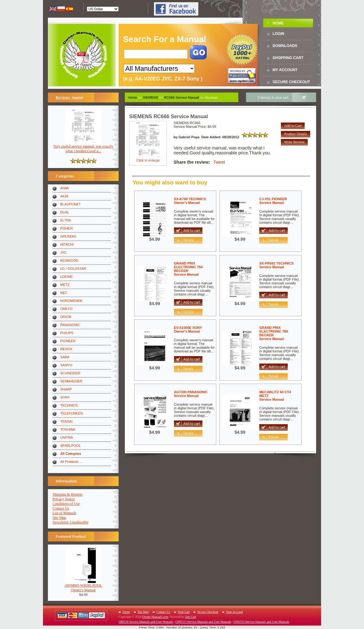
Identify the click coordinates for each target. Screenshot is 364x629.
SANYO (66, 365)
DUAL (65, 212)
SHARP (66, 389)
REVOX (66, 349)
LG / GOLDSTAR (73, 269)
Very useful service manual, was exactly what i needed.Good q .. (83, 147)
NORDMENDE (71, 301)
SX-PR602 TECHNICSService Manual (276, 265)
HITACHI (67, 244)
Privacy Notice (64, 499)
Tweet (219, 162)
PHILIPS (67, 333)
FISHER (66, 228)
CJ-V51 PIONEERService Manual (273, 201)
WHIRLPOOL (70, 446)
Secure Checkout (291, 82)
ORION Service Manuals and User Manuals (146, 622)
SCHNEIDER (70, 373)
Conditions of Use (66, 504)
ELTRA (66, 220)
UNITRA (67, 437)
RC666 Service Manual (182, 97)
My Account (285, 70)
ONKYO (66, 309)
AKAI (64, 196)
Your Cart (184, 612)
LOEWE (66, 277)
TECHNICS (69, 405)
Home (278, 23)
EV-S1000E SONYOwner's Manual (188, 330)
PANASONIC (70, 325)
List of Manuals (64, 513)
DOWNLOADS (285, 46)
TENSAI (66, 421)
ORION (66, 317)
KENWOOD (69, 261)
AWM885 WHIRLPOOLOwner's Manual (83, 586)
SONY (65, 397)
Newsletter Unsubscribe (70, 522)
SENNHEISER (71, 381)
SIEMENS (150, 97)
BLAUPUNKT (70, 204)
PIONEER (68, 341)
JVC (63, 252)
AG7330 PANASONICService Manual (191, 394)
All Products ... (71, 462)
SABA (65, 357)
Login (278, 34)
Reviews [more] (69, 97)
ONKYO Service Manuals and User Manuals (203, 622)
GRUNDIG (68, 236)
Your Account (234, 612)
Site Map (59, 518)
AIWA (65, 188)
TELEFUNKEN (72, 413)
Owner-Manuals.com (155, 617)
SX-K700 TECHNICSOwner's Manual (190, 201)
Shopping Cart (288, 58)
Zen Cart (190, 617)
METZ (65, 285)
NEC (64, 293)
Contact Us (61, 508)
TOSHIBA (68, 429)
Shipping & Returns (68, 494)
